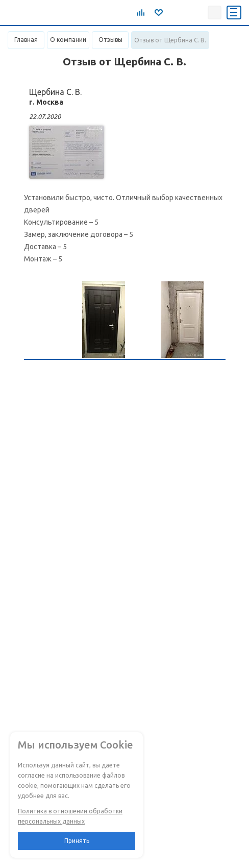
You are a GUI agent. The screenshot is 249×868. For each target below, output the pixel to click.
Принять (77, 841)
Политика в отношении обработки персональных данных (70, 816)
